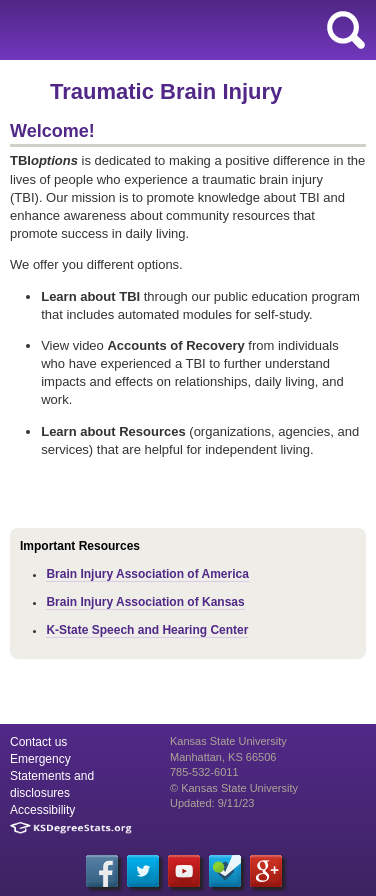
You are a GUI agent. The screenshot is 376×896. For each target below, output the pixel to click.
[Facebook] (102, 871)
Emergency (40, 759)
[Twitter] (143, 871)
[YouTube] (184, 871)
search (346, 30)
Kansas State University (182, 30)
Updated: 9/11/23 (212, 803)
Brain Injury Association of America (147, 574)
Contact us (38, 742)
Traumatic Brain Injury (166, 91)
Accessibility (42, 810)
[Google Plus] (266, 871)
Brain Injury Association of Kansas (145, 602)
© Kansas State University (234, 788)
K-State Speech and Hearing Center (147, 630)
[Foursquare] (225, 871)
